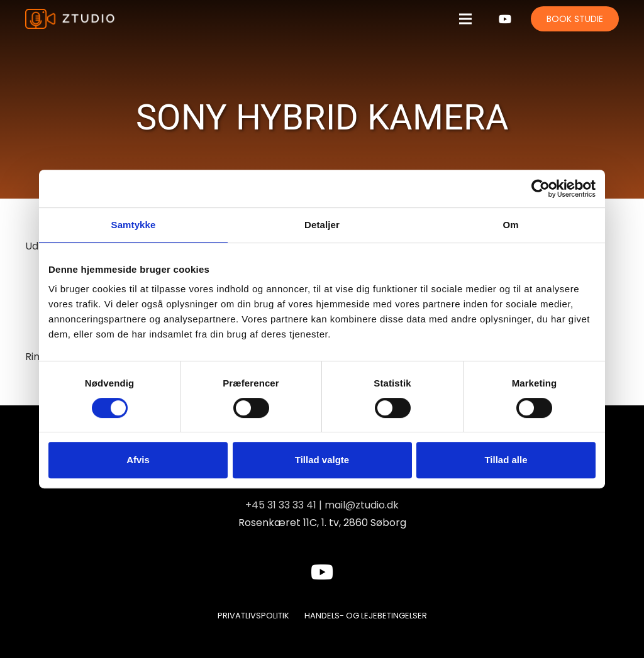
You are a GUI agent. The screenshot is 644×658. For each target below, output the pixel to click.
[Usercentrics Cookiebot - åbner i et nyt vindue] (541, 189)
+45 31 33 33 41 (281, 505)
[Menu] (465, 19)
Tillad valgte (322, 460)
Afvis (138, 460)
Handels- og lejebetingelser (366, 616)
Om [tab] (510, 225)
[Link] (71, 19)
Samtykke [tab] (134, 225)
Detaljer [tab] (322, 225)
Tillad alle (506, 460)
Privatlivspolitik (253, 616)
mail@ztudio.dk (362, 505)
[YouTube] (505, 19)
